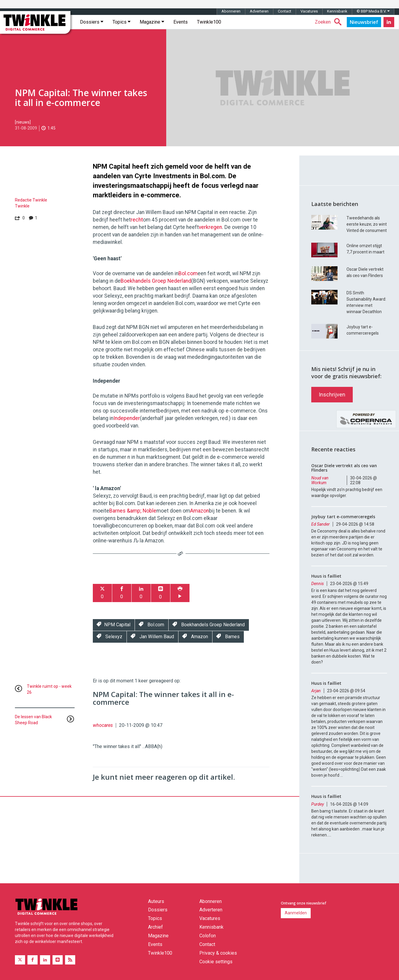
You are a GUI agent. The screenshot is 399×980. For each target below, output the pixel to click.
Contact (285, 11)
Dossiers (92, 22)
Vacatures (309, 11)
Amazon (199, 511)
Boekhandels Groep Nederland (156, 281)
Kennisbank (337, 11)
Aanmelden (296, 913)
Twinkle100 (209, 22)
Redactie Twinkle (31, 200)
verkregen (210, 227)
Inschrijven (332, 394)
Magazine (152, 22)
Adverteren (259, 11)
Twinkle (22, 206)
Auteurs (156, 901)
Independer (127, 418)
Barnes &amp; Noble (133, 511)
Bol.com (188, 273)
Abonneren (231, 11)
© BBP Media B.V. (373, 11)
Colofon (208, 936)
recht (137, 220)
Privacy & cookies (218, 953)
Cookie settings (216, 962)
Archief (155, 927)
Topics (121, 22)
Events (181, 22)
